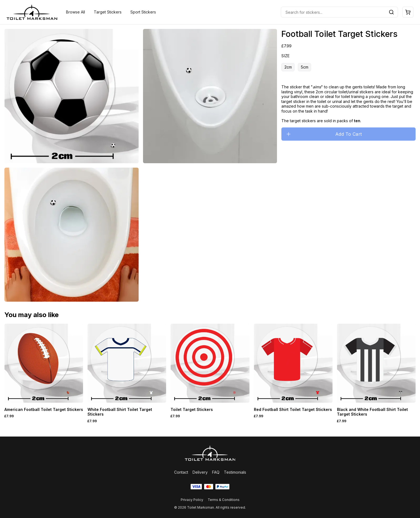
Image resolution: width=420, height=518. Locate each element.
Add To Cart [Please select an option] (324, 134)
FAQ (216, 472)
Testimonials (235, 472)
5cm (305, 67)
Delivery (200, 472)
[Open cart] (408, 12)
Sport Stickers (143, 12)
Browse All (76, 12)
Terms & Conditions (224, 500)
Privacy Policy (192, 500)
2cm (288, 67)
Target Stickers (108, 12)
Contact (181, 472)
